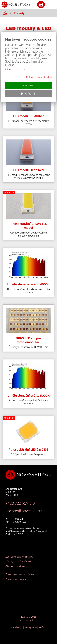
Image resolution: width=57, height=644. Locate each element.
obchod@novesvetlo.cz (25, 511)
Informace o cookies (16, 69)
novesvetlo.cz (30, 620)
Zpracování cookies (16, 579)
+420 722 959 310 (20, 503)
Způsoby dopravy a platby (19, 557)
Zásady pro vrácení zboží (18, 562)
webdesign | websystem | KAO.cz (28, 627)
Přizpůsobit (28, 94)
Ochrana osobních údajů (39, 77)
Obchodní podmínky (16, 566)
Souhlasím (28, 85)
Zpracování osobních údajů (20, 574)
